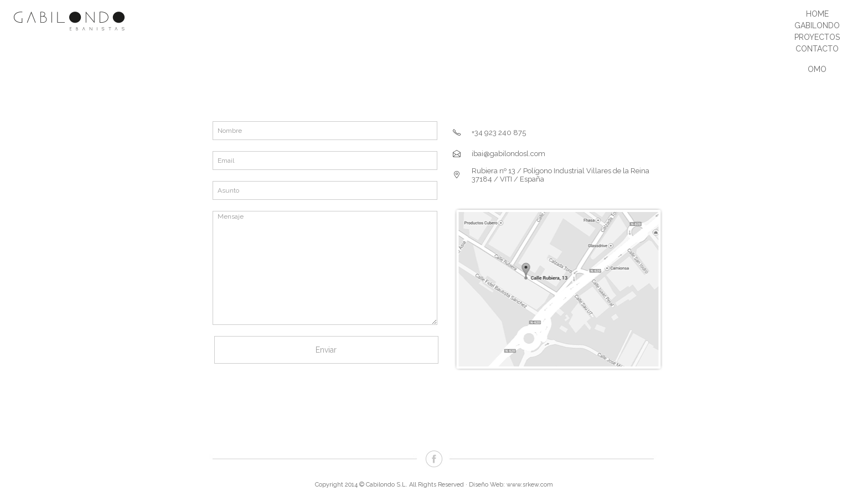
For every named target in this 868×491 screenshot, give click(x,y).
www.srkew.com (530, 485)
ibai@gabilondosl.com (508, 154)
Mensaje (325, 268)
